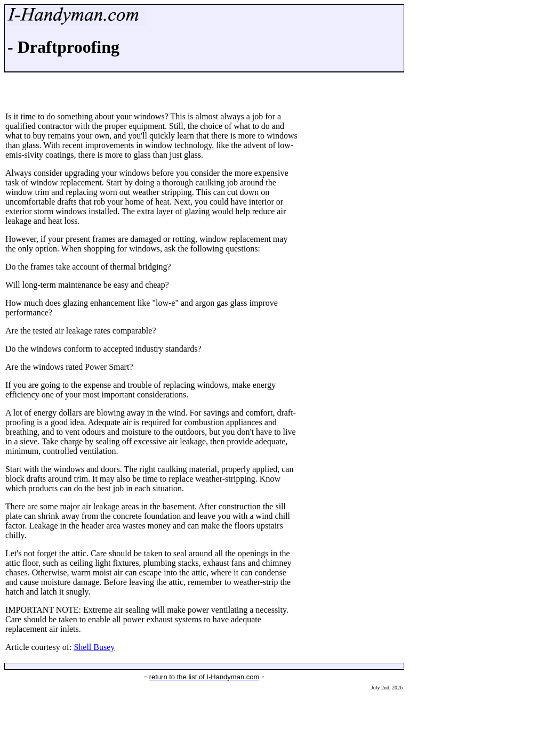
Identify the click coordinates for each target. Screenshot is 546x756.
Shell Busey (94, 647)
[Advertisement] (204, 726)
